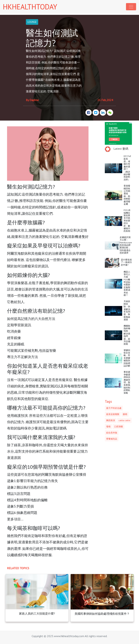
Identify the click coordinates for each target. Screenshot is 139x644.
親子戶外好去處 (114, 408)
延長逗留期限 (113, 414)
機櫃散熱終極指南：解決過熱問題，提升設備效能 (127, 335)
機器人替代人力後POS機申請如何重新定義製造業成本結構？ (127, 284)
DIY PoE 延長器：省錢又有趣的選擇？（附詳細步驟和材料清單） (127, 168)
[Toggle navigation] (131, 7)
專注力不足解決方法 (23, 357)
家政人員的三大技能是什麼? (37, 613)
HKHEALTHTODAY (30, 7)
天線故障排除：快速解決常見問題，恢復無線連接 (127, 310)
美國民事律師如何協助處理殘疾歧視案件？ (102, 614)
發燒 (108, 426)
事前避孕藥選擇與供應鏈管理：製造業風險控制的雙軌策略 (127, 382)
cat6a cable (124, 420)
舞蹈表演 (111, 420)
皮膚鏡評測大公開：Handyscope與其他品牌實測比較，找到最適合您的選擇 (126, 245)
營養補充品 (112, 439)
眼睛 (125, 414)
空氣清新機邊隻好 (75, 237)
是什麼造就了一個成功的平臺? (126, 262)
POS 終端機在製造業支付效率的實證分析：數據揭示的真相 (127, 221)
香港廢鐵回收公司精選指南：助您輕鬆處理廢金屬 (127, 195)
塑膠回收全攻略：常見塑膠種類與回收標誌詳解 (127, 358)
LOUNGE (32, 22)
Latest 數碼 (121, 149)
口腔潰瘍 (119, 426)
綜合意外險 (112, 433)
